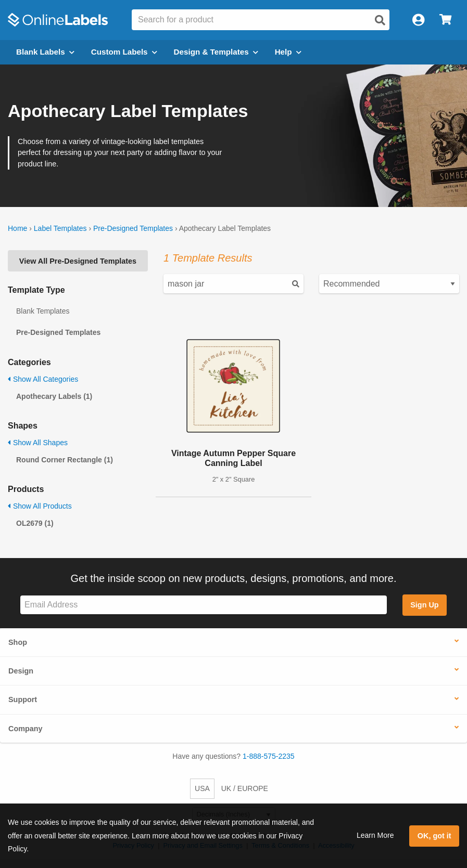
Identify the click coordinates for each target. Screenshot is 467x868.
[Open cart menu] (445, 20)
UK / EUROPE (245, 788)
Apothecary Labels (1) (54, 396)
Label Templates (60, 228)
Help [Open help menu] (288, 52)
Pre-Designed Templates (133, 228)
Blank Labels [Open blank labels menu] (45, 52)
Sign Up (424, 605)
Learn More (375, 835)
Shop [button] (18, 642)
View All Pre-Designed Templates (78, 261)
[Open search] (380, 20)
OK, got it (434, 836)
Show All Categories (43, 379)
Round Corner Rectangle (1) (65, 460)
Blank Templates (43, 311)
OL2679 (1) (35, 523)
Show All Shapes (38, 443)
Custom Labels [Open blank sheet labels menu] (124, 52)
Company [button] (26, 729)
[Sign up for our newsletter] (204, 605)
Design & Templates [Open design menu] (216, 52)
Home (17, 228)
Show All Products (40, 506)
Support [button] (23, 699)
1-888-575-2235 (269, 756)
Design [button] (21, 671)
